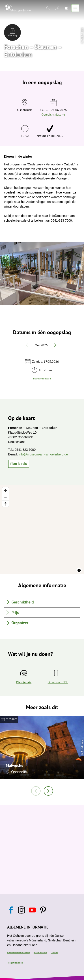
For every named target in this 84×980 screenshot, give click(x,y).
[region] (42, 530)
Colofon (54, 952)
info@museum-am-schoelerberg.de (43, 454)
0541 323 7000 (25, 450)
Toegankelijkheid (15, 963)
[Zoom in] (5, 491)
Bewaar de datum (42, 378)
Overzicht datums (53, 115)
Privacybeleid (40, 952)
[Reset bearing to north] (5, 503)
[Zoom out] (5, 497)
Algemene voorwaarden (18, 952)
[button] (19, 464)
